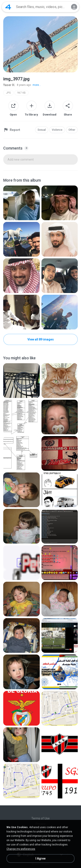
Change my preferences (21, 849)
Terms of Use (40, 818)
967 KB (21, 93)
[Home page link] (8, 7)
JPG (8, 93)
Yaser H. (9, 85)
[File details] (21, 203)
